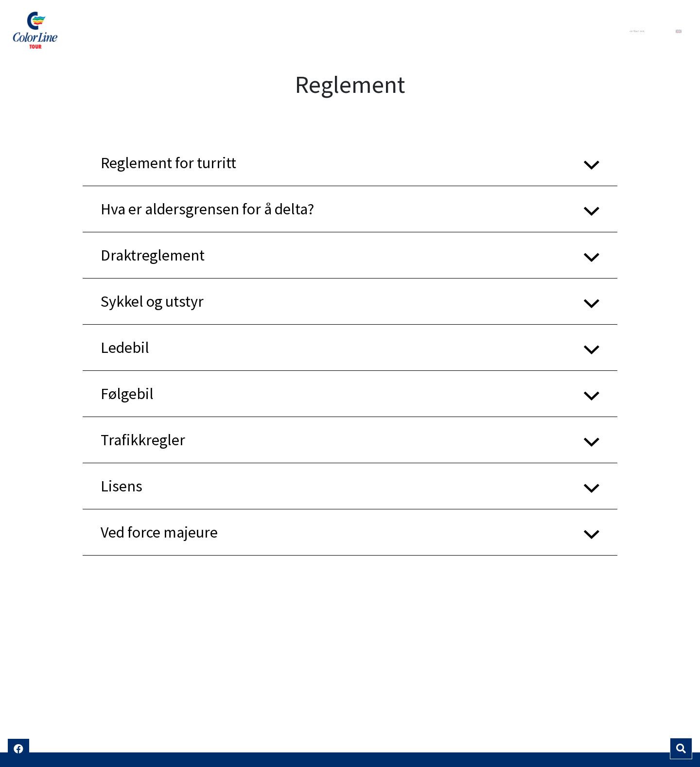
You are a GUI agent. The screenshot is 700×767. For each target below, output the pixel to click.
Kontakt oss (637, 31)
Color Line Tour (81, 31)
